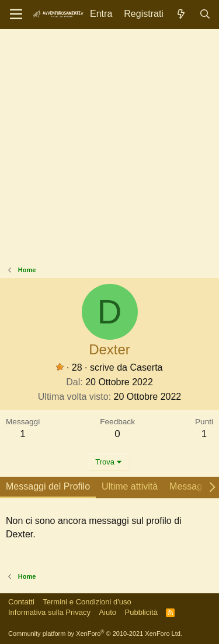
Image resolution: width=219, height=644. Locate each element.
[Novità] (181, 14)
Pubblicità (141, 612)
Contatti (21, 602)
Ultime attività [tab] (130, 486)
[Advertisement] (109, 150)
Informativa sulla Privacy (49, 612)
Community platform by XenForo (95, 634)
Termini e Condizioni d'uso (87, 602)
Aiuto (107, 612)
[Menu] (16, 15)
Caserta (146, 367)
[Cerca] (205, 14)
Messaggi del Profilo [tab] (48, 486)
